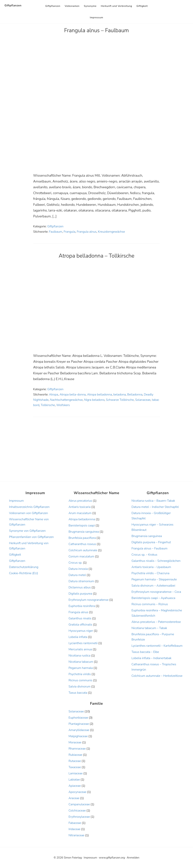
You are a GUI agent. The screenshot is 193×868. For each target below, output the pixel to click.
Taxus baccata (78, 693)
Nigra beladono (94, 400)
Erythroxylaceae (79, 817)
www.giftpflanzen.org (112, 858)
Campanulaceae (79, 804)
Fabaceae (75, 823)
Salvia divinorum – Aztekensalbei (153, 586)
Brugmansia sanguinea (84, 532)
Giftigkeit (15, 555)
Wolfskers (63, 405)
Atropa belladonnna (82, 519)
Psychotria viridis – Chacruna (150, 573)
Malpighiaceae (78, 736)
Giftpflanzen (13, 5)
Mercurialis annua (80, 649)
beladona (120, 394)
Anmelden (133, 858)
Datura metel (77, 575)
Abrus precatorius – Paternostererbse (156, 622)
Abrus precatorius (80, 501)
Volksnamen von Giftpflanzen (28, 513)
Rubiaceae (75, 755)
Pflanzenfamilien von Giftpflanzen (31, 537)
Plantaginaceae (79, 724)
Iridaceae (74, 829)
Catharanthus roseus (82, 544)
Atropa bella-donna (73, 394)
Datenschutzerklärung (24, 567)
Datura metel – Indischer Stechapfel (155, 507)
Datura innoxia (78, 569)
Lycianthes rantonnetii (83, 643)
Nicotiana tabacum (81, 662)
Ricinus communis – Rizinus (150, 604)
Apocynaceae (77, 792)
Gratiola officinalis (80, 625)
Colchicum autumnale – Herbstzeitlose (157, 676)
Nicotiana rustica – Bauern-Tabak (153, 501)
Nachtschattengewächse (66, 400)
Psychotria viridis (80, 674)
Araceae (74, 798)
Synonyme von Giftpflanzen (27, 531)
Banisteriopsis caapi (82, 525)
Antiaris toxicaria (79, 507)
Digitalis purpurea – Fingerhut (151, 542)
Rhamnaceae (77, 749)
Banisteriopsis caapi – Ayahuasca (153, 598)
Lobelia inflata (78, 637)
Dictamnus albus (80, 587)
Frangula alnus (87, 232)
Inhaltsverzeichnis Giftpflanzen (29, 507)
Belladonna (135, 394)
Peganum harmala (81, 668)
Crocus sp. (75, 563)
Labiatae (74, 780)
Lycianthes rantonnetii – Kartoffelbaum (157, 646)
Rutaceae (75, 761)
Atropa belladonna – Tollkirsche (96, 256)
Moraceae (75, 742)
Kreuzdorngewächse (111, 232)
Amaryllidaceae (79, 730)
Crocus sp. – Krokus (144, 555)
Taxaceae (75, 767)
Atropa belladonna (100, 394)
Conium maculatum (81, 556)
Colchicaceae (77, 811)
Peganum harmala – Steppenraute (154, 579)
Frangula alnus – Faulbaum (96, 30)
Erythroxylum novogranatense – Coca (156, 592)
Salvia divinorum (79, 686)
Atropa (54, 394)
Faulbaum (56, 232)
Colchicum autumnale (83, 550)
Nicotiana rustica (79, 656)
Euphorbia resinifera (82, 606)
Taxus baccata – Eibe (145, 652)
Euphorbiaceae (78, 718)
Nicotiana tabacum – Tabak (149, 628)
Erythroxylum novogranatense (88, 600)
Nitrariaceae (76, 835)
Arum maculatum (80, 513)
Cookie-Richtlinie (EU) (24, 573)
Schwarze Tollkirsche (120, 400)
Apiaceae (75, 786)
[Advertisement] (96, 150)
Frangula (70, 232)
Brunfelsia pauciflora (82, 538)
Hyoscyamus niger (81, 631)
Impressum (16, 501)
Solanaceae (143, 400)
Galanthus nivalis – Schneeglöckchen (156, 561)
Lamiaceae (75, 773)
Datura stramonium (81, 581)
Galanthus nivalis (80, 618)
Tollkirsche (48, 405)
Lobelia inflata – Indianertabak (151, 658)
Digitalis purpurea (80, 594)
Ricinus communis (80, 680)
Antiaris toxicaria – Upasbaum (151, 567)
